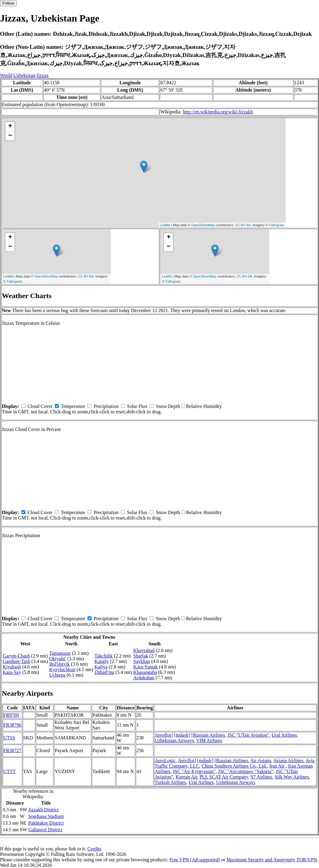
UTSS (9, 738)
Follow (8, 3)
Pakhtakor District (46, 823)
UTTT (10, 771)
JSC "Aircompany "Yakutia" (246, 771)
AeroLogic (165, 760)
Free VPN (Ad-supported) (195, 860)
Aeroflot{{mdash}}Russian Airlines (190, 735)
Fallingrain (276, 225)
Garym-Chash (16, 656)
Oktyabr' (58, 659)
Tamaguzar (60, 653)
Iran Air (277, 766)
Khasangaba (145, 672)
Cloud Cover (40, 406)
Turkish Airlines (170, 782)
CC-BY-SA (243, 225)
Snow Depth (168, 406)
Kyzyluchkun (62, 670)
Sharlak (141, 656)
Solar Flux (137, 406)
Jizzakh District (43, 810)
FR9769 (11, 715)
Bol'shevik (60, 664)
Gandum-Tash (16, 661)
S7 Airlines (261, 777)
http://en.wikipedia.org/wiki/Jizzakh (218, 112)
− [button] (10, 136)
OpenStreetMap (203, 225)
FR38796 (12, 725)
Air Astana (261, 760)
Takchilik (104, 656)
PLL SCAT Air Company (224, 777)
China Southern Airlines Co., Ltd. (234, 766)
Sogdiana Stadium (46, 816)
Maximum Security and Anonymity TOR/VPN (272, 860)
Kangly (102, 661)
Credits (94, 849)
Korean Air (186, 777)
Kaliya (101, 667)
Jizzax (42, 75)
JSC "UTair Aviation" (248, 735)
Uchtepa (57, 675)
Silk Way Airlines (292, 777)
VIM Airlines (209, 740)
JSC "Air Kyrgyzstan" (194, 771)
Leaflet (165, 225)
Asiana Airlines (288, 760)
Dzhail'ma (104, 672)
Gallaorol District (45, 830)
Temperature (73, 406)
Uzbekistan (24, 75)
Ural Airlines (284, 735)
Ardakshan (144, 678)
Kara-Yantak (146, 667)
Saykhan (142, 661)
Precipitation (106, 406)
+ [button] (10, 126)
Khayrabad (144, 650)
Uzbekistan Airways (174, 740)
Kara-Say (12, 672)
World (6, 75)
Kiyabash (12, 667)
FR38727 (12, 750)
